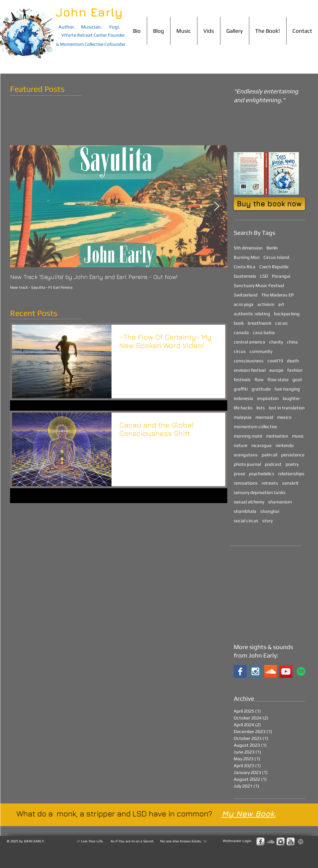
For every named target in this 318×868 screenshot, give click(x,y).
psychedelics (262, 474)
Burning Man (247, 257)
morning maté (248, 436)
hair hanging (287, 389)
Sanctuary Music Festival (259, 285)
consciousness (249, 361)
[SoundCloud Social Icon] (271, 671)
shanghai (270, 511)
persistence (293, 455)
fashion (295, 370)
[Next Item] (217, 206)
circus (240, 351)
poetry (292, 464)
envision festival (250, 370)
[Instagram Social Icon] (255, 671)
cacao (281, 323)
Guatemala (245, 276)
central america (249, 342)
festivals (242, 380)
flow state (278, 380)
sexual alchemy (249, 502)
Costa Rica (245, 267)
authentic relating (252, 314)
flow (259, 380)
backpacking (287, 314)
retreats (270, 483)
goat (297, 380)
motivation (277, 436)
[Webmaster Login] (237, 841)
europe (276, 370)
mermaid (264, 417)
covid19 (275, 361)
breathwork (259, 323)
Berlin (272, 248)
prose (239, 474)
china (292, 342)
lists (261, 408)
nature (241, 445)
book (239, 323)
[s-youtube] (291, 842)
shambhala (245, 511)
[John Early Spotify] (301, 842)
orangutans (246, 455)
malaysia (243, 417)
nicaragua (261, 445)
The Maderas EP (277, 295)
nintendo (285, 445)
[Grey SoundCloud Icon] (271, 842)
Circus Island (276, 257)
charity (276, 342)
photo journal (247, 464)
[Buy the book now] (269, 204)
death (293, 361)
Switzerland (246, 295)
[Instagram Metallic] (281, 842)
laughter (291, 398)
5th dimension (248, 248)
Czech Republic (274, 267)
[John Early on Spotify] (301, 671)
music (298, 436)
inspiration (268, 398)
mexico (284, 417)
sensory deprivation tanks (260, 492)
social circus (246, 521)
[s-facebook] (260, 842)
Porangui (281, 276)
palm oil (269, 455)
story (267, 521)
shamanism (280, 502)
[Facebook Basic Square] (240, 671)
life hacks (243, 408)
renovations (246, 483)
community (261, 351)
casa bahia (264, 332)
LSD (264, 276)
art (281, 304)
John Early (89, 12)
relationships (291, 474)
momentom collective (255, 427)
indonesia (243, 398)
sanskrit (290, 483)
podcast (273, 464)
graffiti (241, 389)
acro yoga (244, 304)
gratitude (261, 389)
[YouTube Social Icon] (286, 671)
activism (266, 304)
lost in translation (287, 408)
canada (241, 332)
